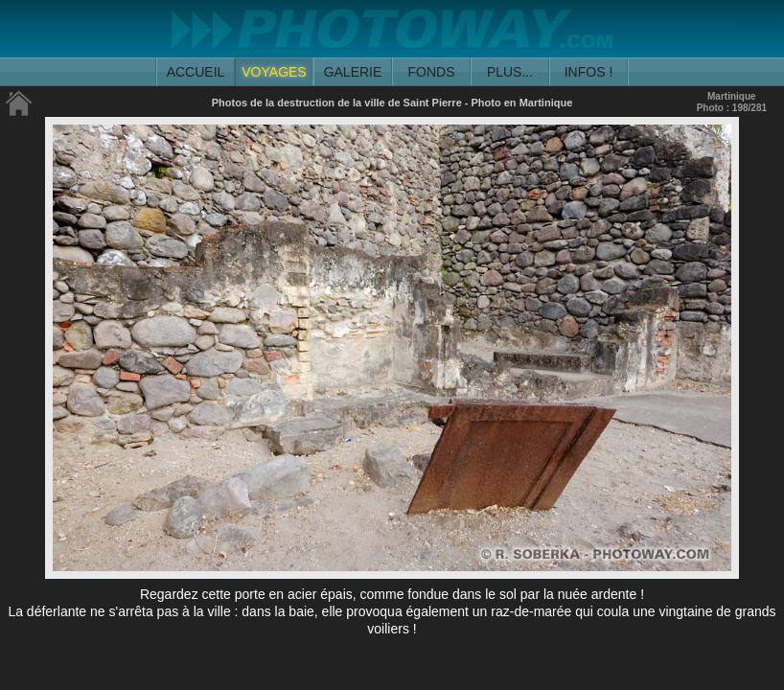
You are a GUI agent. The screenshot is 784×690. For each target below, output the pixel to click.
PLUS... (510, 72)
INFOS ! (589, 72)
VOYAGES (274, 72)
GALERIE (353, 72)
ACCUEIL (196, 72)
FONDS (432, 72)
